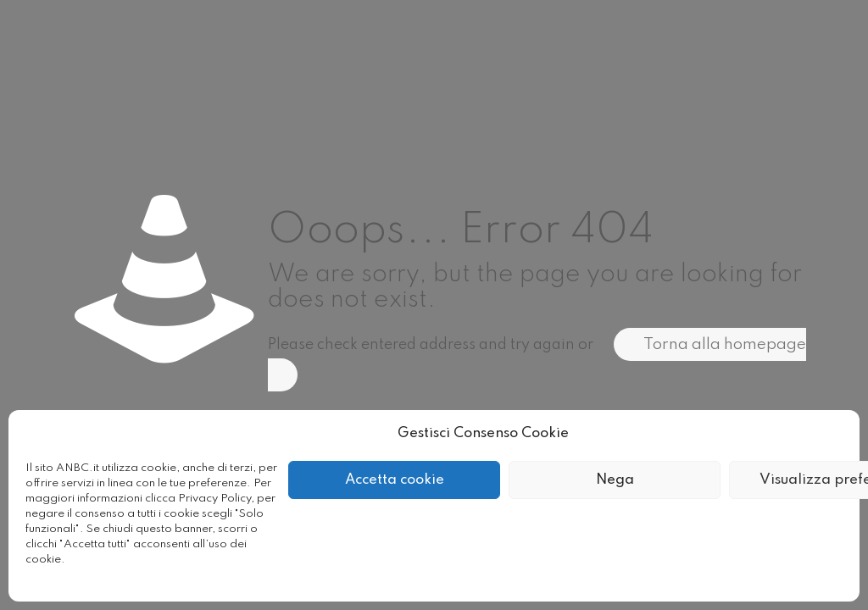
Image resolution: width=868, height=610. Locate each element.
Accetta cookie (395, 480)
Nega (615, 480)
